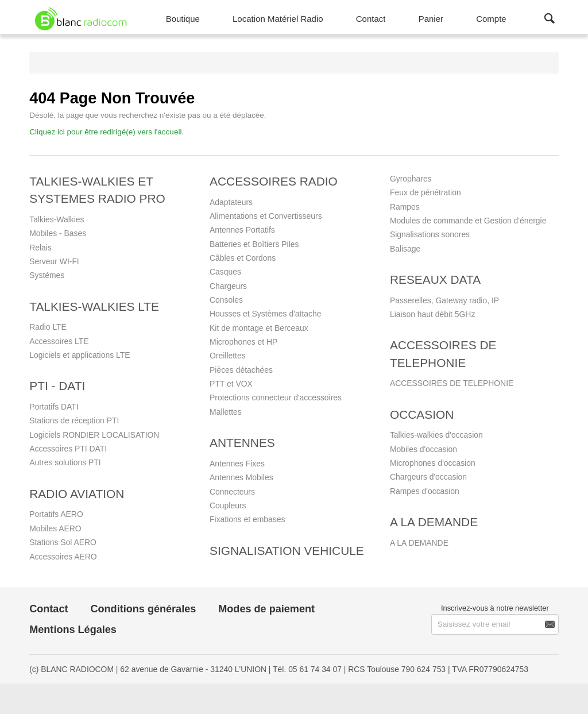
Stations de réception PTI (74, 420)
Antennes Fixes (237, 464)
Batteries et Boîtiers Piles (254, 244)
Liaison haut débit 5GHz (432, 314)
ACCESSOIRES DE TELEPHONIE (452, 383)
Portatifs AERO (56, 514)
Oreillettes (228, 356)
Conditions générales (143, 609)
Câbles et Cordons (243, 258)
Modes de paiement (266, 609)
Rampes (405, 207)
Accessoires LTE (59, 341)
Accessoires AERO (63, 557)
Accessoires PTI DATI (68, 449)
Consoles (226, 300)
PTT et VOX (231, 384)
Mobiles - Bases (58, 233)
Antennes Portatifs (242, 230)
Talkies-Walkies (57, 219)
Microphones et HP (243, 342)
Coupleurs (228, 505)
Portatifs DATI (54, 407)
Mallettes (226, 412)
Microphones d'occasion (433, 463)
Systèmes (47, 275)
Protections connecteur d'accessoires (276, 397)
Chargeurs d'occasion (428, 477)
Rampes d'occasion (425, 491)
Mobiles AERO (55, 528)
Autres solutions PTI (65, 462)
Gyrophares (411, 179)
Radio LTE (48, 327)
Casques (225, 272)
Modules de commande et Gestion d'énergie (468, 221)
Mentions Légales (73, 630)
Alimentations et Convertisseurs (266, 216)
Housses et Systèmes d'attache (265, 314)
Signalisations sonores (430, 234)
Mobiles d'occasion (423, 449)
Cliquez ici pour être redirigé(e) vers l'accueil (105, 132)
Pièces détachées (241, 370)
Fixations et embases (247, 519)
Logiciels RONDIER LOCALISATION (94, 435)
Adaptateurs (231, 202)
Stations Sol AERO (63, 542)
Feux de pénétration (425, 192)
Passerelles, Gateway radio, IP (444, 300)
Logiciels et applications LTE (80, 355)
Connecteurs (232, 492)
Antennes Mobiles (241, 477)
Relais (40, 248)
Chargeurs (228, 286)
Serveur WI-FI (54, 261)
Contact (49, 609)
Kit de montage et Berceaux (259, 328)
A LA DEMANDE (419, 543)
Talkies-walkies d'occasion (436, 435)
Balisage (405, 249)
